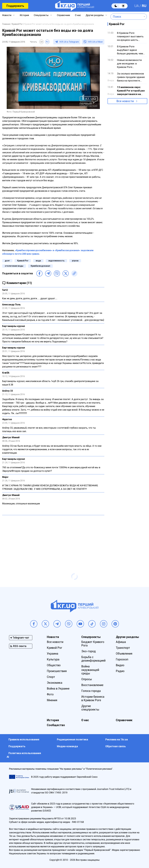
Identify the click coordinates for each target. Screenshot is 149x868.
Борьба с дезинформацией (93, 659)
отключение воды (14, 266)
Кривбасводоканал (40, 266)
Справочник (64, 15)
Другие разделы (95, 15)
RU (144, 6)
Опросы (87, 679)
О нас (78, 15)
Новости (7, 15)
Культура (53, 659)
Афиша (121, 642)
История (24, 15)
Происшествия (57, 671)
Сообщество (56, 725)
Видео (120, 665)
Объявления (124, 654)
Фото (50, 694)
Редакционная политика (72, 739)
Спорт (51, 677)
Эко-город (89, 651)
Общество (54, 665)
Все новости (125, 101)
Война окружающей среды (90, 670)
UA (137, 6)
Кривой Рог (23, 261)
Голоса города (91, 691)
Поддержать (15, 6)
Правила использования (24, 739)
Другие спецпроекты (90, 708)
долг (7, 261)
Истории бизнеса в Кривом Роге (93, 698)
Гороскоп (122, 659)
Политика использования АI (24, 755)
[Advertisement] (53, 538)
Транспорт (123, 648)
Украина (53, 654)
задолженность (56, 261)
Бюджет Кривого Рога (93, 644)
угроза (75, 261)
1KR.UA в (69, 42)
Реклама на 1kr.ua (117, 739)
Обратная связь (116, 746)
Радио (120, 671)
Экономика (55, 683)
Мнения (52, 700)
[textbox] (127, 17)
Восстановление (92, 685)
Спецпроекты (41, 15)
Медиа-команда (67, 746)
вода (38, 261)
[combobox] (127, 17)
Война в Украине (58, 689)
